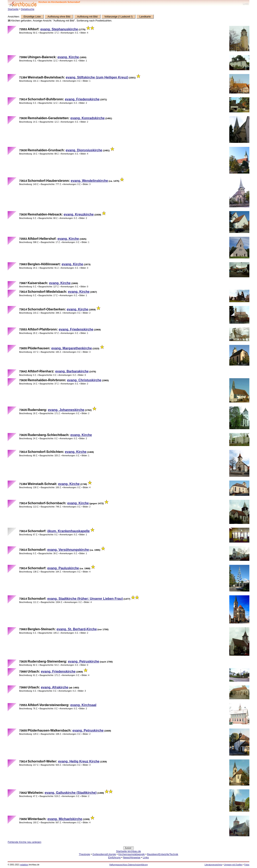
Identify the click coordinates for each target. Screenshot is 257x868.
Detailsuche (28, 9)
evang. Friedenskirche (82, 99)
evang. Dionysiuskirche (84, 150)
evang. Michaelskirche (65, 819)
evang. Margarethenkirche (71, 348)
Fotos (247, 865)
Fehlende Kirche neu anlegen (24, 842)
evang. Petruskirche (84, 661)
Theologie (84, 854)
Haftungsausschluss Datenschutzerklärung (128, 865)
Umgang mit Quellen (233, 865)
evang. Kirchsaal (83, 705)
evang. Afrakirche (55, 687)
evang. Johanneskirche (66, 410)
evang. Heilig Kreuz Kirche (79, 761)
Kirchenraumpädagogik (132, 854)
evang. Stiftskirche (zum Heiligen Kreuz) (97, 77)
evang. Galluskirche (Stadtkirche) (70, 793)
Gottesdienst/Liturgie (104, 854)
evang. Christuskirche (84, 380)
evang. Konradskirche (88, 118)
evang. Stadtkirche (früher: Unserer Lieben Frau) (85, 599)
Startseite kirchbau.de (128, 851)
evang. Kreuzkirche (79, 214)
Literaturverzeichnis (213, 865)
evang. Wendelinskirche (89, 181)
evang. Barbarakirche (72, 371)
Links (146, 857)
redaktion (24, 865)
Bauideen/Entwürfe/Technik (163, 854)
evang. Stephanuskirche (59, 29)
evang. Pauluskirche (63, 568)
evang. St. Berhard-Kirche (77, 629)
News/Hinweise (132, 857)
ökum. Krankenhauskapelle (68, 531)
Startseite (13, 9)
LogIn (246, 4)
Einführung (114, 857)
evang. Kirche (68, 57)
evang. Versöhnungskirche (68, 550)
